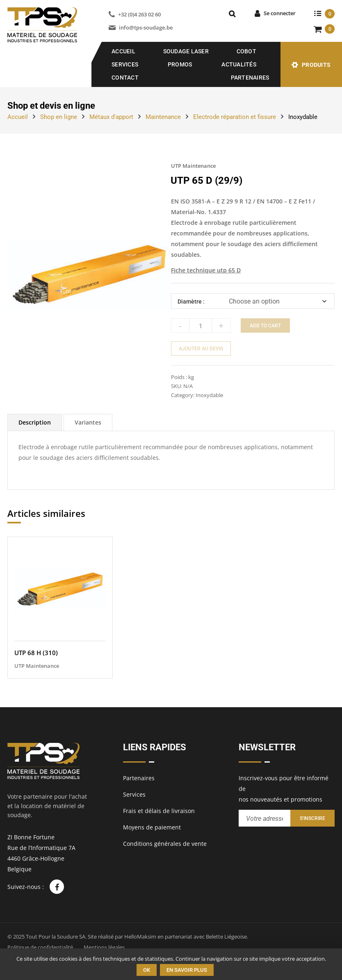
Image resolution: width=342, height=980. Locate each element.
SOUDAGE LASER (186, 51)
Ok (147, 970)
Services (125, 64)
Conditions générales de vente (165, 844)
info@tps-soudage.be (146, 27)
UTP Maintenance (193, 166)
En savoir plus (187, 970)
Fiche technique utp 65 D (206, 270)
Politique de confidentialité (40, 947)
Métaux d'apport (111, 117)
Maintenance (163, 117)
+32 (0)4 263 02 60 (139, 14)
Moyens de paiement (152, 827)
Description (35, 422)
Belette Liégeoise (226, 937)
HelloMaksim (140, 937)
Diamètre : (191, 302)
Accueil (123, 51)
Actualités (239, 64)
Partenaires (250, 78)
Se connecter (280, 13)
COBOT (246, 51)
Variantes (88, 422)
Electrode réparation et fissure (235, 117)
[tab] (35, 422)
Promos (180, 64)
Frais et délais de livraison (159, 811)
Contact (125, 78)
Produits (316, 65)
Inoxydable (303, 117)
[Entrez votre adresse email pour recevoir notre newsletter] (264, 818)
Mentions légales (104, 947)
